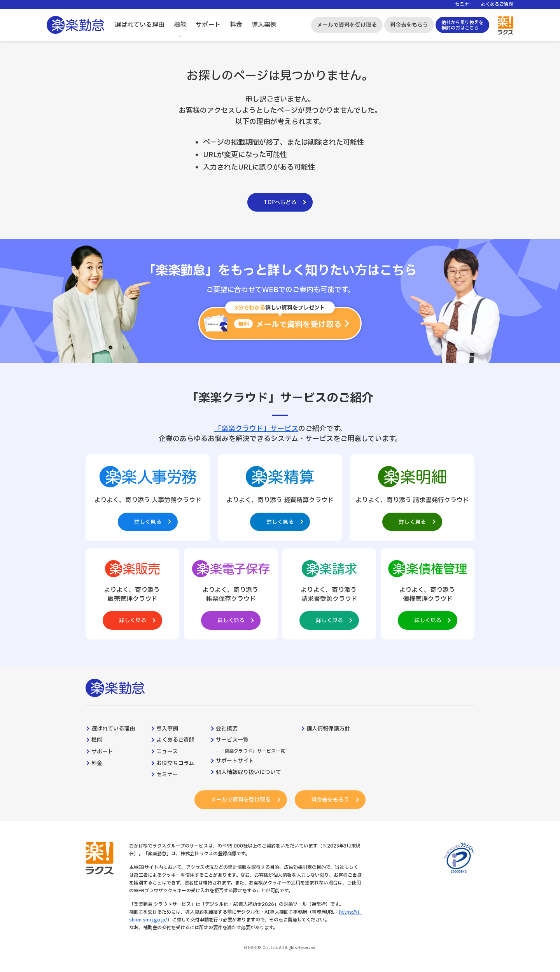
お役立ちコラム (175, 764)
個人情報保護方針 (328, 729)
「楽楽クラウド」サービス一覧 (252, 751)
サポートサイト (235, 761)
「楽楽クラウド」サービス (256, 429)
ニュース (167, 752)
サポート (208, 25)
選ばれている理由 (140, 25)
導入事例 (264, 25)
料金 (236, 25)
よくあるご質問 (497, 4)
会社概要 (227, 729)
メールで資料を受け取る (347, 25)
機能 (180, 25)
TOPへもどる (280, 202)
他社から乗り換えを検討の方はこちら (462, 25)
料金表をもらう (409, 25)
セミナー (464, 4)
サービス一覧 (232, 741)
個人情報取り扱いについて (248, 773)
